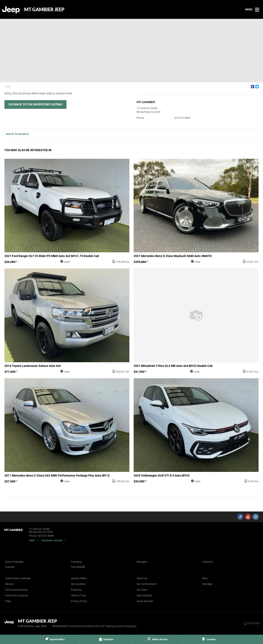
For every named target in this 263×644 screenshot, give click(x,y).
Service (9, 584)
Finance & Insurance (17, 596)
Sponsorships (144, 596)
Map (32, 540)
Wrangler (142, 562)
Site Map (207, 584)
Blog (205, 578)
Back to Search (18, 134)
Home (8, 87)
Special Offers (79, 578)
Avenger (10, 567)
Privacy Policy (79, 601)
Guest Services (145, 601)
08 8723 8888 (182, 118)
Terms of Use (78, 596)
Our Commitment (147, 584)
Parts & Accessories (16, 590)
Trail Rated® (78, 567)
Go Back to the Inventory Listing (35, 104)
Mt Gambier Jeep (44, 10)
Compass (76, 562)
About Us (142, 578)
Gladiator (208, 562)
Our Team (142, 590)
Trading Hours (52, 540)
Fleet (8, 601)
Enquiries (76, 590)
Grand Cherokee (14, 562)
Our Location (78, 584)
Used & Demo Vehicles (18, 578)
